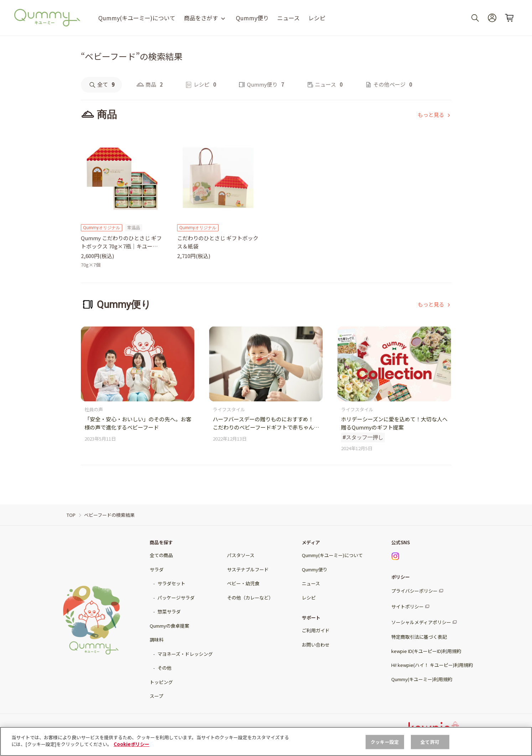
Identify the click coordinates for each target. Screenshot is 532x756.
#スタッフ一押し (363, 437)
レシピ (317, 18)
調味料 (157, 640)
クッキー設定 (385, 742)
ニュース (288, 18)
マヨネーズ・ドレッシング (185, 654)
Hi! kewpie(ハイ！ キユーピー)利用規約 (432, 665)
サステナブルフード (248, 569)
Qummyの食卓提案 (169, 626)
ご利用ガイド (316, 630)
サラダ (157, 569)
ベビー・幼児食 (243, 583)
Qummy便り (252, 18)
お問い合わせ (316, 645)
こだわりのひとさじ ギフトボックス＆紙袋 (218, 242)
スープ (156, 696)
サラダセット (171, 583)
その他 (164, 668)
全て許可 (430, 742)
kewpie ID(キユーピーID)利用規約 (426, 651)
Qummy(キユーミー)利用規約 (422, 679)
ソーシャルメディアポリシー (421, 622)
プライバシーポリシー (414, 591)
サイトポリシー (407, 606)
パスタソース (241, 555)
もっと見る (431, 115)
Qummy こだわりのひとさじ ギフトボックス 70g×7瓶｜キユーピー (121, 242)
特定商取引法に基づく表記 (419, 637)
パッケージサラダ (176, 598)
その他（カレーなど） (250, 598)
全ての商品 (161, 555)
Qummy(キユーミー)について (137, 18)
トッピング (161, 682)
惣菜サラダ (169, 611)
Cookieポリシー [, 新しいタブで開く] (131, 744)
